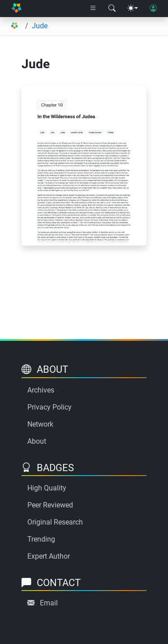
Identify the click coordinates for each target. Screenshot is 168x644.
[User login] (153, 9)
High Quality (47, 488)
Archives (41, 390)
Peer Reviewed (50, 505)
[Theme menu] (133, 9)
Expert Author (49, 556)
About (37, 441)
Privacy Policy (50, 407)
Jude (40, 26)
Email (49, 603)
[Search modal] (112, 9)
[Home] (16, 9)
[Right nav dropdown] (93, 9)
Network (40, 424)
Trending (41, 539)
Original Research (55, 522)
